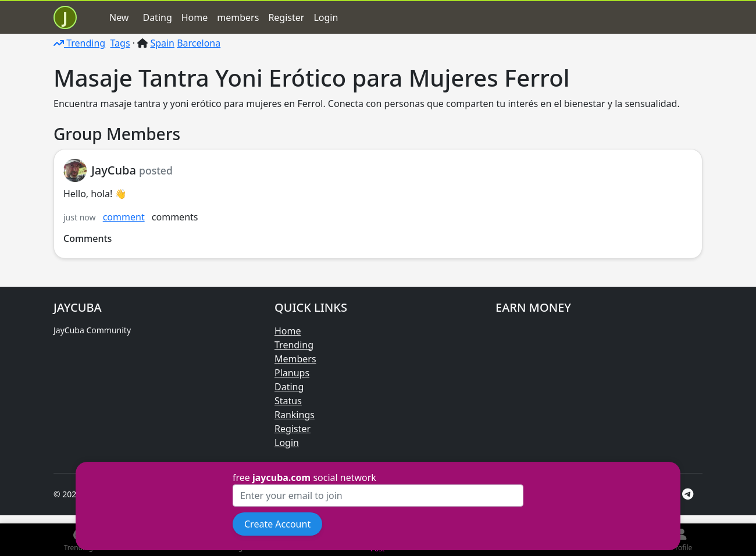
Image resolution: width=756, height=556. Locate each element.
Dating (157, 17)
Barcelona (199, 43)
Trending (79, 43)
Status (288, 401)
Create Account (277, 524)
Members (295, 359)
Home (195, 17)
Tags (120, 43)
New (119, 17)
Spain (162, 43)
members (238, 17)
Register (286, 17)
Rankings (295, 415)
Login (326, 17)
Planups (292, 373)
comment (124, 217)
